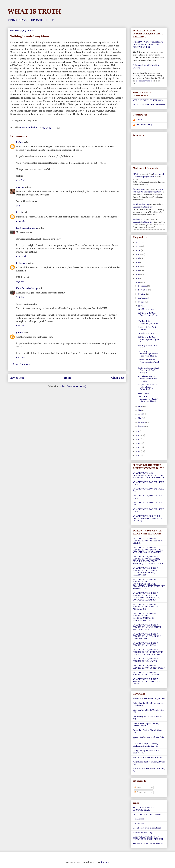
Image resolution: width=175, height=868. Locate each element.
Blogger (104, 862)
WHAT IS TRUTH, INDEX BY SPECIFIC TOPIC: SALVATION (146, 660)
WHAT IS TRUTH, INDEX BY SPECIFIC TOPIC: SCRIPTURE (146, 674)
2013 (138, 279)
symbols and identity (143, 207)
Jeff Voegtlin (138, 824)
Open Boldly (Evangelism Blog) (147, 828)
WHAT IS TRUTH (34, 12)
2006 (138, 451)
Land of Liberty (145, 393)
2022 (138, 242)
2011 (138, 431)
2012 (138, 282)
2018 (138, 258)
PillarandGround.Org (142, 833)
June (140, 406)
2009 (138, 439)
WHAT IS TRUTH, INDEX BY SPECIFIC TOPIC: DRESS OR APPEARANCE (145, 607)
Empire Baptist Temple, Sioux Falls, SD (149, 738)
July (140, 306)
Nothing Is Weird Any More (147, 347)
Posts (138, 788)
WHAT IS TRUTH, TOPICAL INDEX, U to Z (149, 511)
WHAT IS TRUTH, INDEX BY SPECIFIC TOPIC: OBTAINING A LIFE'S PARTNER (147, 636)
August (141, 302)
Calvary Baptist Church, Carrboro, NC (148, 718)
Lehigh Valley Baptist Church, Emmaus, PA (146, 752)
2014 (138, 275)
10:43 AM (21, 256)
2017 (138, 263)
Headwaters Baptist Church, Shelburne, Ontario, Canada (145, 745)
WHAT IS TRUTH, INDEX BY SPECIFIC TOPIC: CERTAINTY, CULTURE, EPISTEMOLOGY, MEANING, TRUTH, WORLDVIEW (148, 560)
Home (68, 378)
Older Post (118, 378)
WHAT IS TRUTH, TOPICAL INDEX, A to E (149, 483)
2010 (138, 435)
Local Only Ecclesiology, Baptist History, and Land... (148, 354)
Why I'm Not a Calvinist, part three (148, 322)
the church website (144, 81)
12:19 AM (21, 358)
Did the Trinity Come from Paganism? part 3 (148, 315)
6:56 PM (20, 282)
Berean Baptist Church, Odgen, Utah (149, 699)
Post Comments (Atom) (74, 386)
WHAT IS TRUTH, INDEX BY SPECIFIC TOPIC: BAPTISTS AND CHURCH (147, 541)
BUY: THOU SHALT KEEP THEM (147, 815)
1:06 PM (20, 326)
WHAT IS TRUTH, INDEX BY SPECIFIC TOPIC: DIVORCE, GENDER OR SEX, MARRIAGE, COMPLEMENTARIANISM (146, 597)
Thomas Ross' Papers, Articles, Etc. (148, 844)
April (141, 414)
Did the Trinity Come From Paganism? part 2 (148, 339)
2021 (138, 246)
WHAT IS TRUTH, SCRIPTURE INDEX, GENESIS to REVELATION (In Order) (148, 519)
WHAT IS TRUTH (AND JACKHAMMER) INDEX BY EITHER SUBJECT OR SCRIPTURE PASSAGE (149, 475)
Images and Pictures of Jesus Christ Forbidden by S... (148, 387)
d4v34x (20, 187)
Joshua (20, 142)
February (142, 422)
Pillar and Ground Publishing (146, 65)
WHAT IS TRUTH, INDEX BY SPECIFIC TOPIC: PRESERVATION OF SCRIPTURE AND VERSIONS (148, 652)
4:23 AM (20, 180)
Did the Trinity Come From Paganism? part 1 (148, 362)
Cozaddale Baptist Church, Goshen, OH (149, 731)
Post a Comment (22, 364)
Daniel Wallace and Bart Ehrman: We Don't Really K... (148, 371)
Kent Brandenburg (26, 228)
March (141, 418)
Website (136, 68)
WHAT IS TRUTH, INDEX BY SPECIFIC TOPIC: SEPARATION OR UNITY (148, 682)
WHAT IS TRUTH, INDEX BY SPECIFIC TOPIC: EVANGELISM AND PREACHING (147, 627)
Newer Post (17, 378)
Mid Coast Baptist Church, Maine (148, 757)
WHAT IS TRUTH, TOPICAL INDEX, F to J (149, 490)
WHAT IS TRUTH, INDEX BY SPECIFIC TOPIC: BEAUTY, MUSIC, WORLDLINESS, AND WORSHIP (148, 550)
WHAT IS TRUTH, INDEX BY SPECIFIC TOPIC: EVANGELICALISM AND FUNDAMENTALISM (145, 617)
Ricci (19, 212)
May (140, 410)
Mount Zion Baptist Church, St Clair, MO (149, 763)
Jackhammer (138, 819)
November (143, 290)
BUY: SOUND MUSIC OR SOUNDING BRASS (144, 809)
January (142, 426)
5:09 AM (20, 206)
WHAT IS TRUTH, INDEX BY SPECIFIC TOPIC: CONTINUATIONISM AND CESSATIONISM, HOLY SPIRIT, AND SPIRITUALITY (149, 584)
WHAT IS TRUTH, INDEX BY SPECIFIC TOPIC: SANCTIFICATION (149, 667)
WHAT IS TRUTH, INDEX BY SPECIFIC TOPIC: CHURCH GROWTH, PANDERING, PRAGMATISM (145, 572)
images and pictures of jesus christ (148, 176)
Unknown (22, 263)
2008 (138, 443)
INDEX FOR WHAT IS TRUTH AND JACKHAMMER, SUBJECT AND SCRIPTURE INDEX (148, 45)
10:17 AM (21, 221)
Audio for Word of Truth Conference (149, 105)
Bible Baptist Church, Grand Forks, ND (148, 711)
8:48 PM (20, 297)
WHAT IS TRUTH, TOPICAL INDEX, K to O (149, 497)
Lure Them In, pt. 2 (146, 309)
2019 (138, 254)
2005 (138, 455)
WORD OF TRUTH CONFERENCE (148, 100)
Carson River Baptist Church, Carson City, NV (146, 725)
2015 (138, 270)
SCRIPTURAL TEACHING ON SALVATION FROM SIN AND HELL (148, 838)
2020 (138, 250)
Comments (140, 792)
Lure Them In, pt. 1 (146, 333)
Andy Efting (138, 219)
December (143, 286)
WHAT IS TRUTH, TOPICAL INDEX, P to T (149, 504)
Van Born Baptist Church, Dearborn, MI (149, 770)
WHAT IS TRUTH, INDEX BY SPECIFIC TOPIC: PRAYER (145, 644)
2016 (138, 266)
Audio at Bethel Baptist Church (148, 328)
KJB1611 (139, 120)
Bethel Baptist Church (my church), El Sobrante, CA (148, 704)
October (142, 294)
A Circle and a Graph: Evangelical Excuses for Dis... (147, 379)
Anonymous (138, 189)
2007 (138, 447)
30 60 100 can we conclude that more (148, 191)
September (143, 298)
